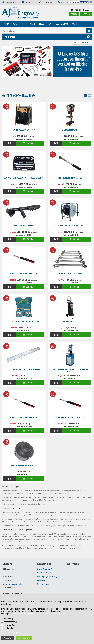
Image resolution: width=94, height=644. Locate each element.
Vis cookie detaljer (10, 632)
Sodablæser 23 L (70, 322)
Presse (75, 24)
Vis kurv (74, 14)
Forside (7, 24)
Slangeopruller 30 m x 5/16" (70, 226)
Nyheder (32, 24)
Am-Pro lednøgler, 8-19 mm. (70, 274)
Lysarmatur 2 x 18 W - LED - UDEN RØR (24, 370)
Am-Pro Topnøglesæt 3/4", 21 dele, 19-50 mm (24, 178)
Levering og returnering (47, 576)
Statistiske (8, 628)
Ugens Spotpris (62, 24)
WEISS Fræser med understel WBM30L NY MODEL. (70, 371)
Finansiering (42, 580)
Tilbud (41, 24)
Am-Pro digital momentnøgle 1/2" (24, 274)
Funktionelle (9, 625)
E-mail (50, 24)
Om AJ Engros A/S (45, 569)
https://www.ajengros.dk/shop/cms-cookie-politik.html (39, 614)
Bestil (23, 24)
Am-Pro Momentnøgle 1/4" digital (70, 418)
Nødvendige (9, 619)
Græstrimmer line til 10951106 (24, 465)
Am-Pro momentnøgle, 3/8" (70, 178)
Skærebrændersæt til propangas (24, 322)
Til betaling (86, 14)
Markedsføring (10, 622)
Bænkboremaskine (70, 130)
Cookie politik (43, 584)
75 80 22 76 (65, 3)
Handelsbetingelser (45, 573)
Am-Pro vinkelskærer (24, 226)
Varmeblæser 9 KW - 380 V (24, 130)
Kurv (15, 24)
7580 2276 (14, 580)
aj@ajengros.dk (15, 584)
